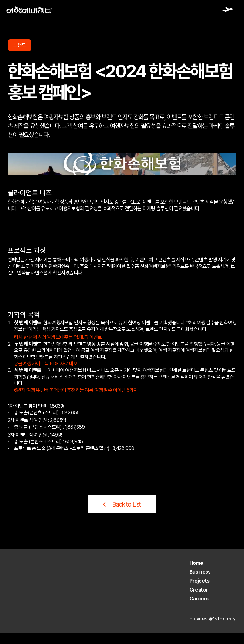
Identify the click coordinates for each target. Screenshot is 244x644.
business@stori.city (213, 619)
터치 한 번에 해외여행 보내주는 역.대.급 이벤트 (58, 337)
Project (198, 581)
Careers (199, 599)
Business (200, 572)
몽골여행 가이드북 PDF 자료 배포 (46, 364)
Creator (199, 590)
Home (196, 563)
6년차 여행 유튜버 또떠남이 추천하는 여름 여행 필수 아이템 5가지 (76, 390)
